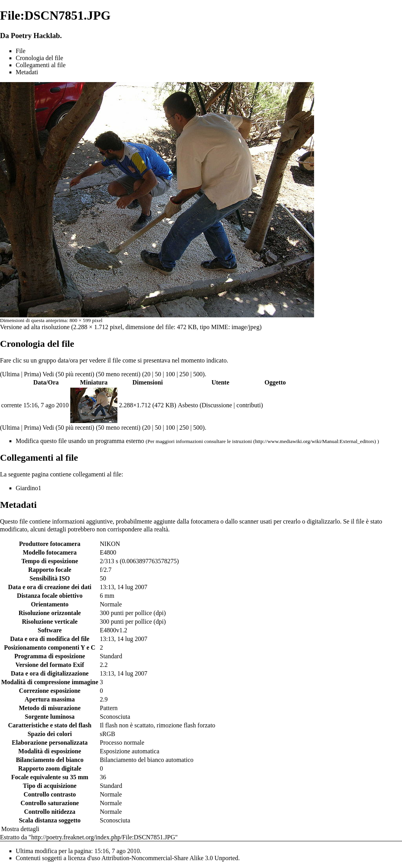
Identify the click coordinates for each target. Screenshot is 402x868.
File (21, 51)
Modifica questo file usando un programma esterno (80, 441)
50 (158, 374)
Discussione (217, 405)
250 (184, 374)
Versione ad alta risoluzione (35, 327)
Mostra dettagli (20, 829)
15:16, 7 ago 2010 (46, 405)
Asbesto (188, 405)
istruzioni (242, 441)
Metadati (27, 72)
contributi (249, 405)
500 (198, 374)
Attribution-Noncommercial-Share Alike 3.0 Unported (170, 858)
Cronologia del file (39, 58)
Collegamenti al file (41, 65)
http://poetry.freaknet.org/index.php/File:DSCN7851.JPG (103, 837)
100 (170, 374)
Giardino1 (28, 488)
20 (147, 374)
